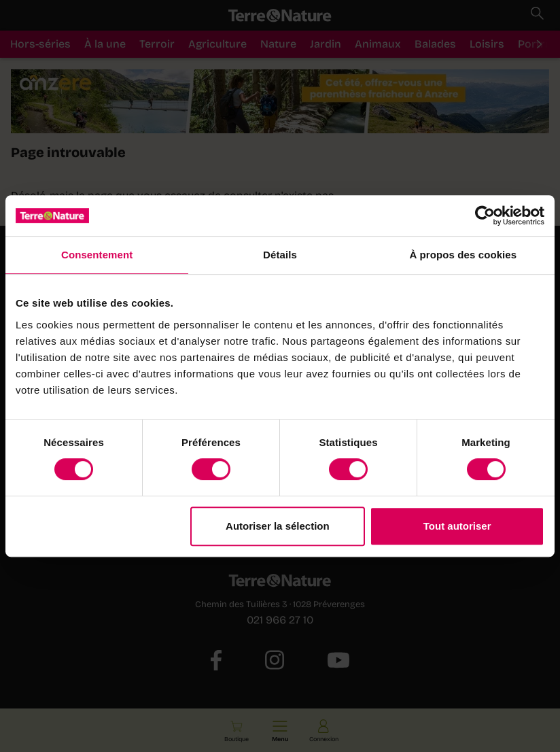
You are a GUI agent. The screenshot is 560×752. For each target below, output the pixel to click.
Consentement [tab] (97, 255)
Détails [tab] (280, 255)
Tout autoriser (457, 526)
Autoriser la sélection (278, 526)
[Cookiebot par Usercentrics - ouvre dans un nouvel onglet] (485, 216)
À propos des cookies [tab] (463, 255)
